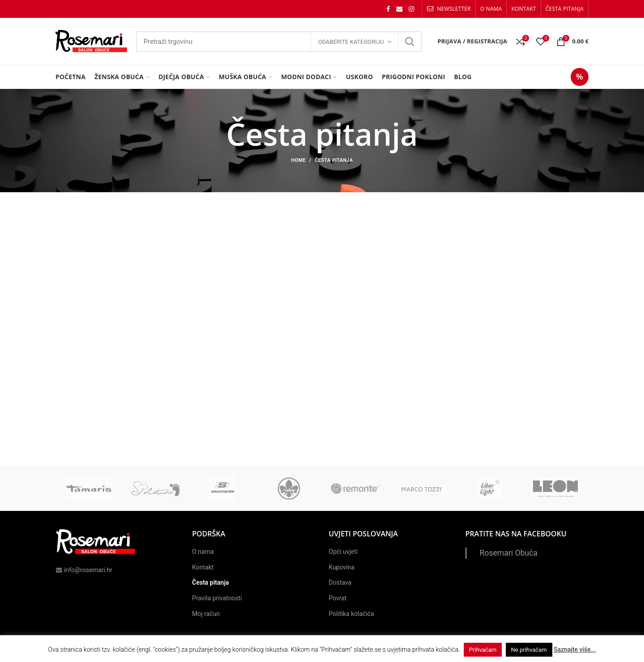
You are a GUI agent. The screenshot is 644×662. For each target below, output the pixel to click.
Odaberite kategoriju (351, 42)
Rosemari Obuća (509, 553)
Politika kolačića (351, 614)
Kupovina (342, 567)
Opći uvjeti (343, 552)
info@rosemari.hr (84, 570)
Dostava (340, 582)
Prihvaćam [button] (483, 650)
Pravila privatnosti (217, 598)
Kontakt (203, 567)
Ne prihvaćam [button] (529, 650)
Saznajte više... (575, 649)
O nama (203, 552)
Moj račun (206, 614)
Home (298, 160)
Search (410, 42)
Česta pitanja (211, 582)
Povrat (338, 598)
